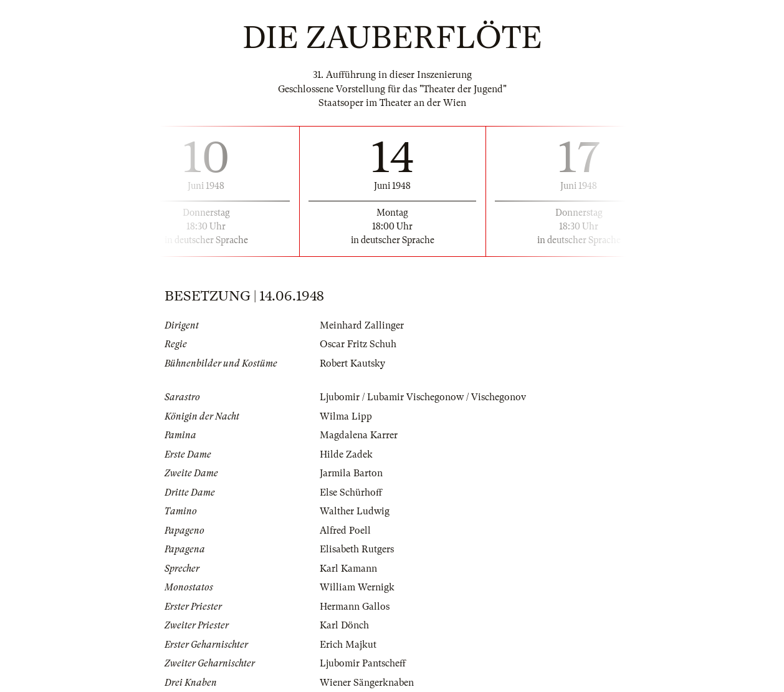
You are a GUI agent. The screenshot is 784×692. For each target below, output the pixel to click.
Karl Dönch (344, 625)
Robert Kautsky (352, 363)
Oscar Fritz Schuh (358, 344)
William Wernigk (357, 587)
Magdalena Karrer (359, 435)
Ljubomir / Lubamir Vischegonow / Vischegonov (423, 397)
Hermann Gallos (355, 607)
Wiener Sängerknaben (367, 683)
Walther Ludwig (355, 511)
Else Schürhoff (351, 493)
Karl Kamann (348, 569)
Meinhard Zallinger (362, 325)
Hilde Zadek (346, 454)
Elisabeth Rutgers (357, 549)
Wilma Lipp (346, 416)
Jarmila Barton (351, 473)
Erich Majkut (348, 645)
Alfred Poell (345, 531)
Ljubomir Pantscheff (363, 663)
